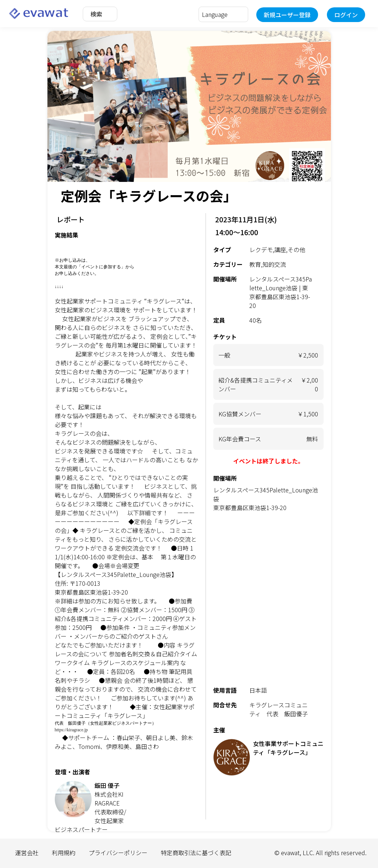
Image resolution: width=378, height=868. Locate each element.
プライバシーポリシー (118, 853)
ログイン (346, 15)
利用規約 (64, 853)
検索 (96, 14)
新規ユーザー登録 (287, 15)
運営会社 (27, 853)
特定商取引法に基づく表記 (196, 853)
